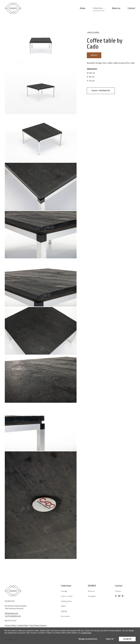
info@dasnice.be (11, 613)
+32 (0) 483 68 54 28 (13, 616)
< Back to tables (93, 32)
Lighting (64, 611)
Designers (92, 596)
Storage (64, 591)
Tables (63, 606)
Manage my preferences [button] (88, 639)
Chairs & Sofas (67, 596)
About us (91, 591)
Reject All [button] (110, 639)
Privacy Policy (10, 625)
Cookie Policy (23, 625)
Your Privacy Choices (38, 625)
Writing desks (66, 601)
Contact (118, 591)
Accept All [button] (127, 639)
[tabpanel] (41, 46)
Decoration (65, 616)
